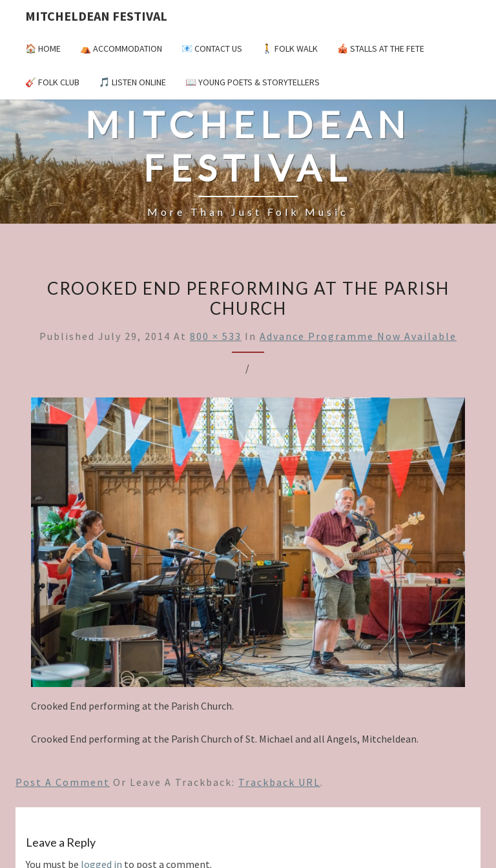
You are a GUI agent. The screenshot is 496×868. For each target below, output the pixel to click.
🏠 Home (43, 48)
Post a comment (63, 782)
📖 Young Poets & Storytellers (253, 82)
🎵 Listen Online (132, 82)
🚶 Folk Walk (290, 48)
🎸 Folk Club (52, 82)
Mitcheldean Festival (96, 16)
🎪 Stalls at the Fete (381, 48)
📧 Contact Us (212, 48)
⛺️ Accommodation (121, 48)
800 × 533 (216, 336)
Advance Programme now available (358, 336)
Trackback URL (279, 782)
